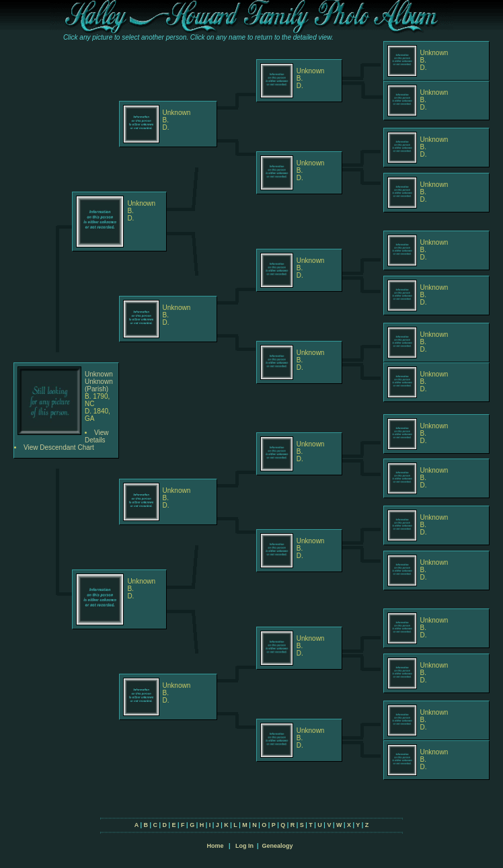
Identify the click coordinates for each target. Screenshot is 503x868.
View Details (97, 436)
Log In (244, 846)
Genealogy (278, 846)
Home (215, 846)
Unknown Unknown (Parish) (99, 382)
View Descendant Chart (59, 447)
